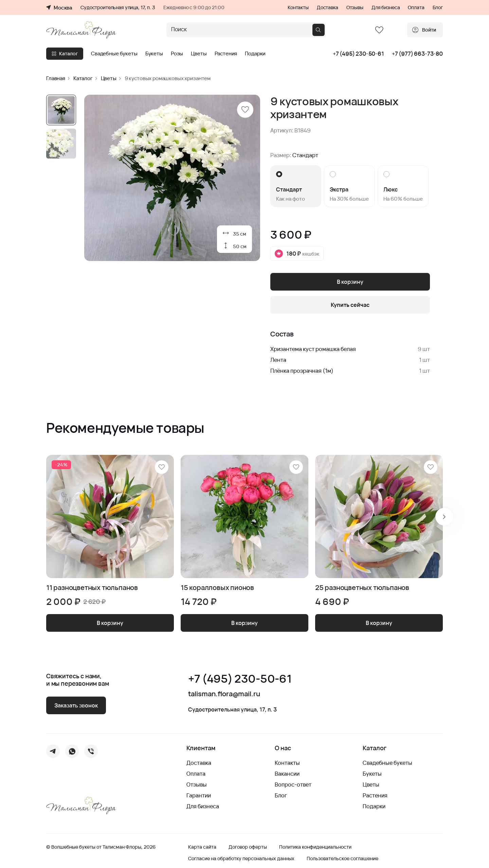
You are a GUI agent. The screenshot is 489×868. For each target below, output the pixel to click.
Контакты (298, 7)
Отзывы (355, 7)
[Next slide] (444, 517)
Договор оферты (248, 847)
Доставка (328, 7)
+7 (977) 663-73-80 (417, 54)
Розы (177, 54)
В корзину (350, 282)
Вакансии (287, 774)
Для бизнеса (386, 7)
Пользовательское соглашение (342, 858)
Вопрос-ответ (293, 784)
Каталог (65, 53)
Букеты (154, 54)
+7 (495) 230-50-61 (358, 54)
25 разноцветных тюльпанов (362, 588)
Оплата (416, 7)
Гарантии (199, 795)
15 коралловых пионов (217, 588)
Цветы (199, 54)
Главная (56, 78)
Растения (226, 54)
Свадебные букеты (114, 54)
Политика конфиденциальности (315, 847)
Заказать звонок (76, 705)
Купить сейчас (350, 305)
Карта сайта (202, 847)
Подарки (255, 54)
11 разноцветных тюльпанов (92, 588)
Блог (438, 7)
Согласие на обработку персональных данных (241, 858)
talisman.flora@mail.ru (224, 694)
